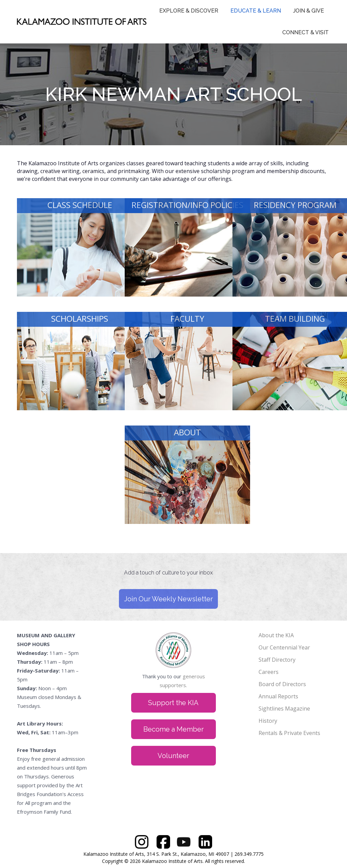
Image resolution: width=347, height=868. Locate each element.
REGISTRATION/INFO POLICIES (187, 205)
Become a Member (173, 729)
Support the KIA (173, 703)
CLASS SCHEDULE (80, 205)
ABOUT (187, 432)
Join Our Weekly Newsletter (168, 599)
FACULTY (187, 318)
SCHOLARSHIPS (80, 318)
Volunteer (173, 756)
